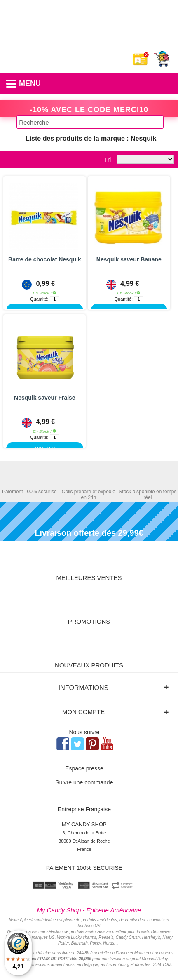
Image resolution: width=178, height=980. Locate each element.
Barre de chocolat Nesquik (45, 259)
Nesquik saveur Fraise (45, 398)
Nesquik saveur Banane (129, 259)
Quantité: (39, 299)
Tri (107, 159)
